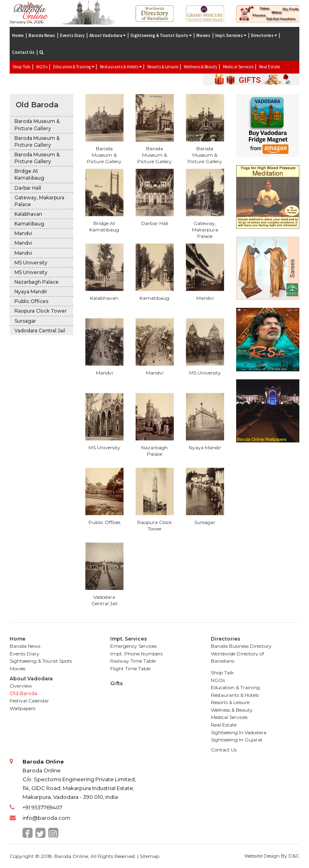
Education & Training (235, 687)
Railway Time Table (133, 661)
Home (18, 35)
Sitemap (149, 856)
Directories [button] (264, 35)
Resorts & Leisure (163, 67)
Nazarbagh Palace (37, 282)
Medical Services (238, 67)
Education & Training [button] (74, 67)
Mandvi (23, 233)
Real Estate (270, 67)
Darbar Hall (28, 188)
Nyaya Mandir (31, 292)
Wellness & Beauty (201, 67)
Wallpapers (23, 708)
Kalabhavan (28, 214)
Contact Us (23, 52)
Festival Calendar (29, 701)
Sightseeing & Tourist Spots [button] (161, 35)
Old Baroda (37, 105)
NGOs (42, 67)
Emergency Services (133, 646)
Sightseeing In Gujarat (237, 740)
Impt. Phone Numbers (136, 654)
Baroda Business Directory (241, 646)
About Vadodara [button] (107, 35)
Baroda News (42, 35)
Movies (203, 35)
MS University (31, 263)
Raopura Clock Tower (41, 311)
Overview (21, 686)
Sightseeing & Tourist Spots (41, 661)
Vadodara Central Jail (40, 331)
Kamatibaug (29, 224)
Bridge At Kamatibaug (29, 174)
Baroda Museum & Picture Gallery (37, 125)
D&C (294, 856)
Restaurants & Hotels (235, 695)
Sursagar (25, 321)
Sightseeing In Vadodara (239, 732)
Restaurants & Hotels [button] (121, 67)
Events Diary (72, 35)
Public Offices (31, 301)
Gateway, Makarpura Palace (39, 201)
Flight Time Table (130, 668)
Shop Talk (22, 67)
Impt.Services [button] (231, 35)
